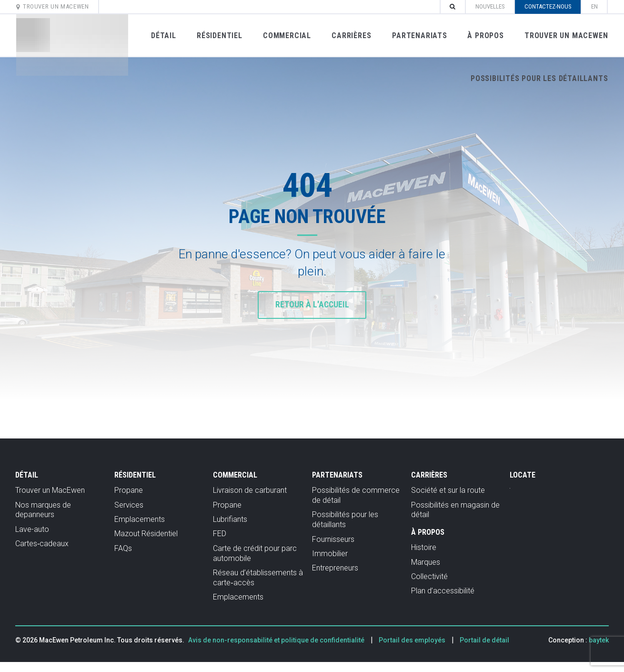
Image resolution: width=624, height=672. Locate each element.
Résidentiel (219, 36)
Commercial (287, 36)
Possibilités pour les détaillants (539, 78)
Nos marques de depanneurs (43, 510)
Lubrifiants (230, 519)
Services (129, 505)
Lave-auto (32, 529)
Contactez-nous (548, 6)
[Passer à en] (594, 7)
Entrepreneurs (335, 568)
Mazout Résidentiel (146, 534)
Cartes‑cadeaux (42, 544)
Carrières (351, 36)
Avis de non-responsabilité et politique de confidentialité (276, 640)
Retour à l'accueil (312, 305)
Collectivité (429, 576)
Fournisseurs (333, 539)
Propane (129, 490)
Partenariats (419, 36)
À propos (485, 36)
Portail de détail (484, 640)
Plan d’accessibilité (443, 591)
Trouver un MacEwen (53, 6)
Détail (163, 36)
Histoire (424, 547)
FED (220, 534)
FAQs (123, 548)
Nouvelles (490, 6)
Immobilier (330, 554)
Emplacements (140, 519)
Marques (426, 562)
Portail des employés (412, 640)
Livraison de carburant (250, 490)
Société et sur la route (448, 490)
